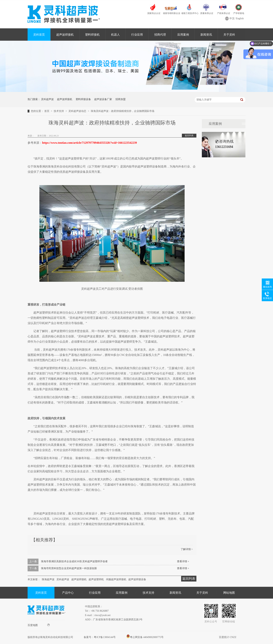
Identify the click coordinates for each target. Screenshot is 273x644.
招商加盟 (121, 99)
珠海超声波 (48, 579)
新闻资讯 (206, 35)
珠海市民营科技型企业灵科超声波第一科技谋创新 (69, 568)
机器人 (115, 35)
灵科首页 (39, 35)
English (240, 18)
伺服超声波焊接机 (116, 579)
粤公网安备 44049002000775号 (145, 637)
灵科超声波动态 (78, 111)
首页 (47, 111)
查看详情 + (183, 561)
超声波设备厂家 (103, 99)
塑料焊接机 (92, 35)
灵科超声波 (47, 99)
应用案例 (183, 35)
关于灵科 (229, 35)
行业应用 (137, 35)
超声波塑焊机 (96, 579)
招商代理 (160, 35)
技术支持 (59, 111)
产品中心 (68, 593)
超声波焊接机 (65, 35)
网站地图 (229, 593)
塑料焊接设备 (83, 99)
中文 (232, 18)
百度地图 (39, 625)
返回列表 (189, 136)
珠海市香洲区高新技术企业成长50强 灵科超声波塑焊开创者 (74, 561)
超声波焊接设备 (137, 579)
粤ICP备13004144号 (105, 637)
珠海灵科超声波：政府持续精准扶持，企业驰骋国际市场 (123, 111)
